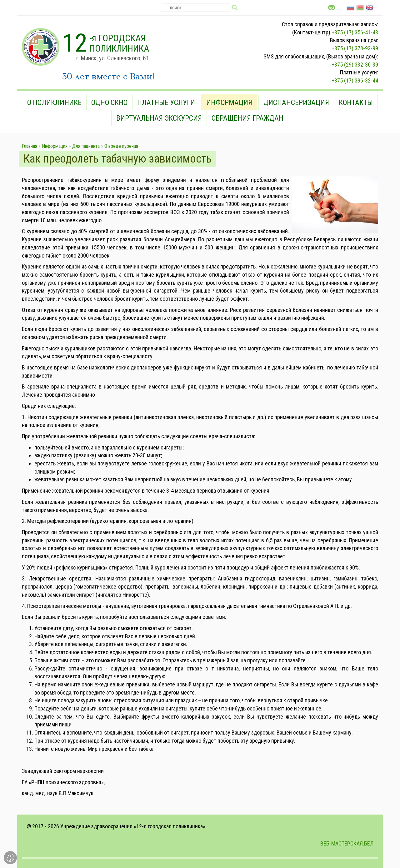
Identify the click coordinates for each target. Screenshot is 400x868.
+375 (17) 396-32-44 (355, 80)
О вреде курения (121, 146)
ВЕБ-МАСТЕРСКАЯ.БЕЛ (347, 843)
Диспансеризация (296, 103)
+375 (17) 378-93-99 (355, 48)
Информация (229, 103)
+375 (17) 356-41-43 (355, 32)
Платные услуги (166, 103)
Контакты (356, 103)
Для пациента (86, 146)
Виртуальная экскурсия (159, 118)
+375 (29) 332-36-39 (355, 65)
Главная (30, 146)
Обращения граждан (247, 118)
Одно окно (109, 103)
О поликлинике (54, 103)
